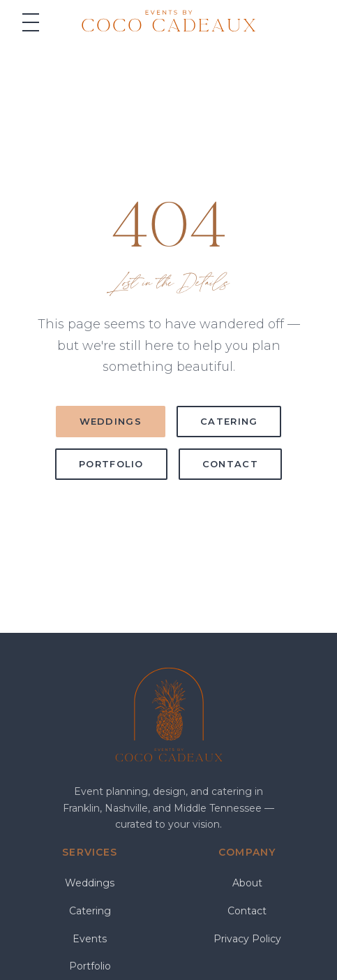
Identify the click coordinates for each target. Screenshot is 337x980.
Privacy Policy (247, 939)
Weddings (111, 421)
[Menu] (31, 22)
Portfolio (111, 464)
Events (90, 939)
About (247, 883)
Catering (229, 421)
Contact (230, 464)
